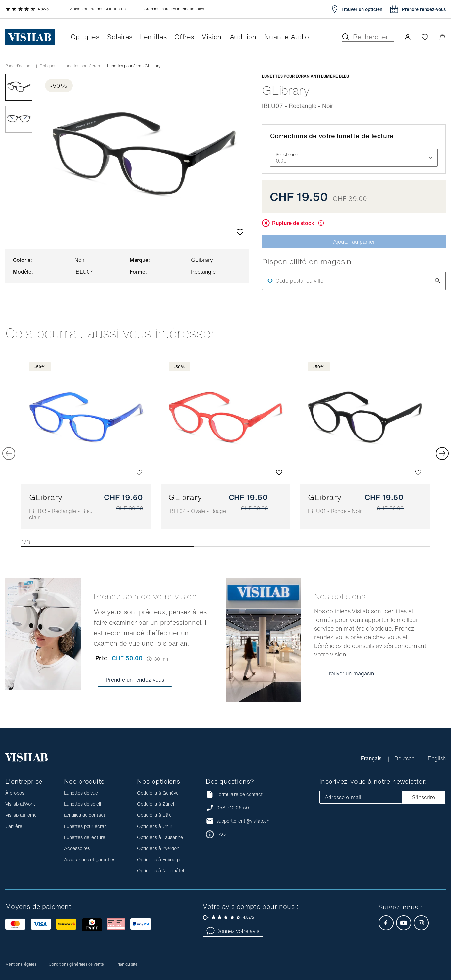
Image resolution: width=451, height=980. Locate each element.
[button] (408, 37)
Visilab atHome (21, 815)
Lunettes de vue (81, 793)
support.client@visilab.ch (243, 821)
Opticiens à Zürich (156, 804)
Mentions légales (21, 964)
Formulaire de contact (234, 794)
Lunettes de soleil (82, 804)
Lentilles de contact (85, 815)
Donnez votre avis (233, 931)
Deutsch (405, 758)
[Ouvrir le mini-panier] (442, 37)
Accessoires (77, 848)
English (437, 758)
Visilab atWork (20, 804)
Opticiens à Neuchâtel (161, 870)
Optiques (48, 66)
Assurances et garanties (90, 859)
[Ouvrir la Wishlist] (425, 37)
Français (372, 758)
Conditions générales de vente (76, 964)
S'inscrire (424, 797)
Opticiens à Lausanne (160, 837)
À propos (15, 793)
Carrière (14, 826)
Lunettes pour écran (82, 66)
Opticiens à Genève (158, 793)
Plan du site (127, 964)
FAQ (221, 834)
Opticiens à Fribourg (158, 859)
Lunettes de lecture (85, 837)
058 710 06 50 (233, 808)
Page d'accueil (19, 66)
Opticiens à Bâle (154, 815)
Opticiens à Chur (155, 826)
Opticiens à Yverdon (158, 848)
